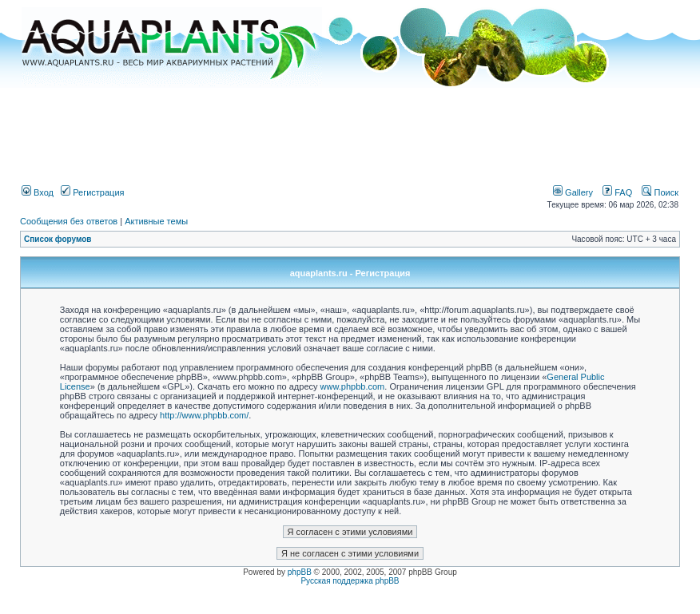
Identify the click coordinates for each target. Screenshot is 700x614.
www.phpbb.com (353, 386)
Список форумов (58, 239)
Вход (38, 192)
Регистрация (92, 192)
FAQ (617, 192)
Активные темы (156, 221)
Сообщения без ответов (69, 221)
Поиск (660, 192)
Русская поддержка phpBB (350, 581)
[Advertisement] (350, 130)
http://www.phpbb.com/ (204, 415)
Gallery (573, 192)
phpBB (300, 572)
